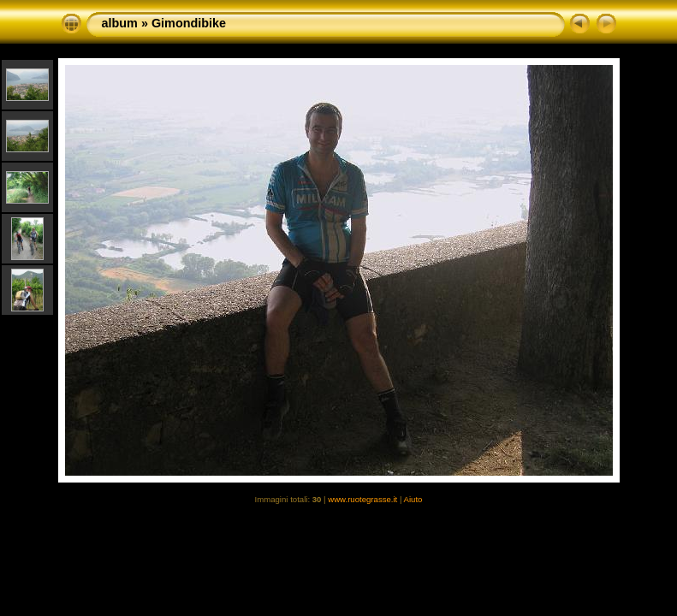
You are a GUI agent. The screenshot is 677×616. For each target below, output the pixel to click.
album (120, 23)
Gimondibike (189, 23)
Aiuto (413, 499)
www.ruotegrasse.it (362, 499)
